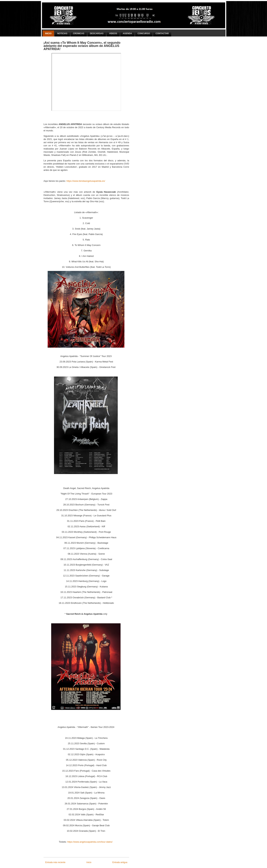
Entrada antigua (120, 862)
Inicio (48, 33)
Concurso (144, 33)
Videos (113, 33)
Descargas (97, 33)
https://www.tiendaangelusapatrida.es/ (86, 181)
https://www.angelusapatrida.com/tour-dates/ (91, 842)
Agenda (127, 33)
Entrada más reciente (55, 862)
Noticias (62, 33)
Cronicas (79, 33)
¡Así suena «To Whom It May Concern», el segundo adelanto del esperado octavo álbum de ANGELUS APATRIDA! (82, 46)
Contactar (162, 33)
